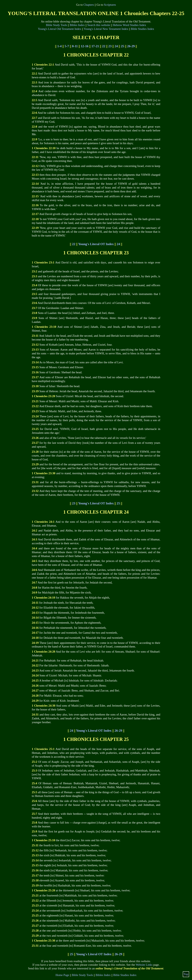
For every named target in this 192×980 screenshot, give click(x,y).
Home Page (62, 975)
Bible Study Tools (56, 25)
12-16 (85, 46)
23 (110, 46)
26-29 (131, 46)
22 (104, 46)
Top (186, 974)
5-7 (67, 46)
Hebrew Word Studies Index (129, 25)
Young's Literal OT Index (96, 244)
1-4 (59, 46)
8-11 (75, 46)
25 (123, 46)
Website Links (144, 965)
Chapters (89, 5)
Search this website (99, 25)
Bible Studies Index (143, 29)
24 (116, 46)
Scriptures (110, 5)
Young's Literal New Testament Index (106, 29)
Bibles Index (77, 25)
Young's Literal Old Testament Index (60, 29)
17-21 (95, 46)
